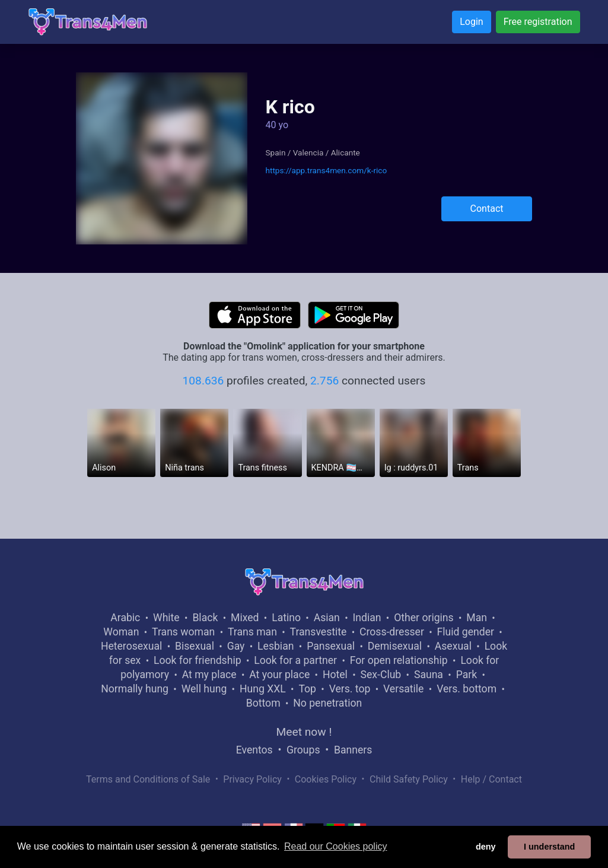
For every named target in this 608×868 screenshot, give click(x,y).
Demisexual (395, 646)
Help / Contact (491, 779)
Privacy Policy (252, 779)
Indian (367, 618)
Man (477, 618)
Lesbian (276, 646)
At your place (279, 675)
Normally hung (135, 689)
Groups (303, 750)
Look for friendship (198, 660)
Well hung (204, 689)
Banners (353, 750)
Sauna (429, 675)
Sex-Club (381, 675)
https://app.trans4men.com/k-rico (326, 170)
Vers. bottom (467, 689)
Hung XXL (263, 689)
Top (307, 689)
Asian (327, 618)
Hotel (335, 675)
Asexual (453, 646)
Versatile (403, 689)
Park (467, 675)
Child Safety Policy (409, 779)
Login (471, 22)
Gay (236, 646)
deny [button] (486, 847)
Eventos (254, 750)
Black (205, 618)
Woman (121, 632)
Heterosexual (131, 646)
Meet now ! (304, 732)
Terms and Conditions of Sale (148, 779)
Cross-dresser (392, 632)
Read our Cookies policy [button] (335, 846)
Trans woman (183, 632)
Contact (487, 209)
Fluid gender (466, 632)
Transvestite (319, 632)
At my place (209, 675)
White (166, 618)
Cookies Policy (326, 779)
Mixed (245, 618)
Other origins (424, 618)
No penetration (327, 703)
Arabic (125, 618)
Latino (286, 618)
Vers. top (350, 689)
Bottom (263, 703)
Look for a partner (295, 660)
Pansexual (331, 646)
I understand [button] (549, 847)
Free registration (538, 22)
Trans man (252, 632)
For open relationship (399, 660)
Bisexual (195, 646)
